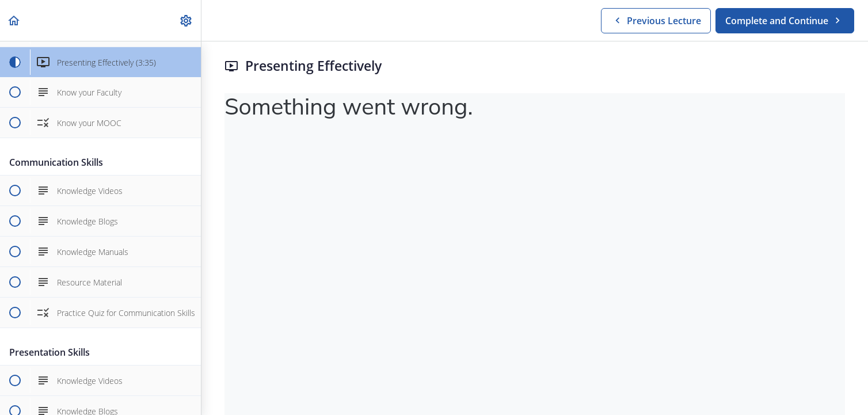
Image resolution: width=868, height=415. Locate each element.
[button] (14, 20)
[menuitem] (186, 20)
